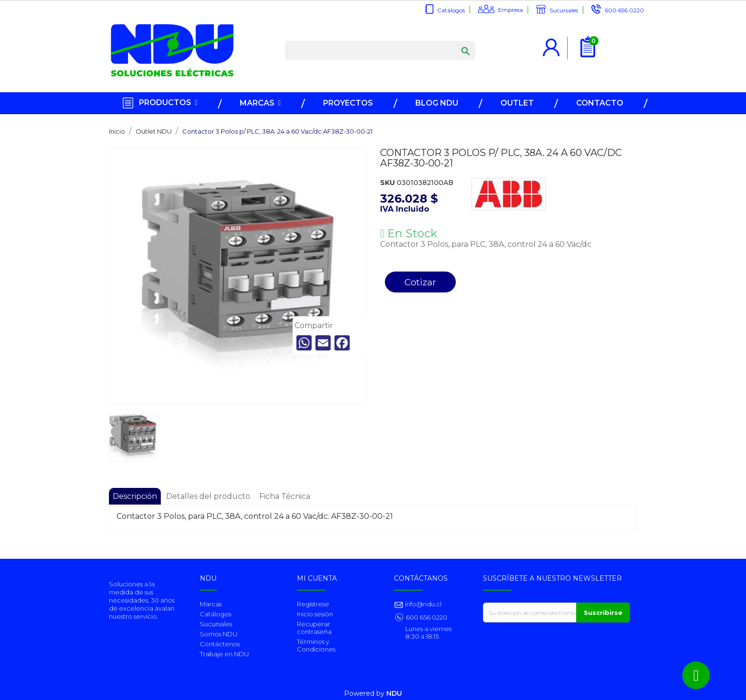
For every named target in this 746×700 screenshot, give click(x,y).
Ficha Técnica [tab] (285, 496)
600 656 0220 (624, 10)
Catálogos (451, 10)
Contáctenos (220, 644)
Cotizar (420, 282)
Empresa (510, 10)
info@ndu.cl (422, 604)
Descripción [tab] (135, 496)
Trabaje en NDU (224, 654)
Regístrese (313, 604)
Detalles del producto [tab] (208, 496)
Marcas (211, 604)
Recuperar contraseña (314, 628)
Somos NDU (219, 634)
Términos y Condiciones (316, 645)
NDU (394, 693)
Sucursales (564, 10)
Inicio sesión (315, 614)
